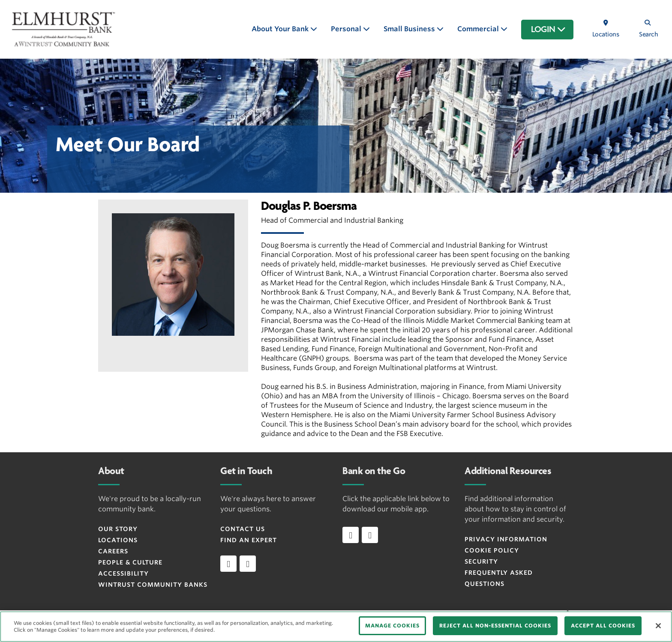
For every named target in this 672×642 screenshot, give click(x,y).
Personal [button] (347, 29)
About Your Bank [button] (281, 29)
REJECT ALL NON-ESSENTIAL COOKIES (495, 626)
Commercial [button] (479, 29)
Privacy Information (506, 539)
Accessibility (123, 573)
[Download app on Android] (370, 535)
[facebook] (228, 564)
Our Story (118, 529)
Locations (118, 540)
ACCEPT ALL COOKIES (603, 626)
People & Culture (130, 562)
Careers (113, 551)
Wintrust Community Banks (153, 585)
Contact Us (243, 529)
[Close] (658, 626)
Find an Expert (249, 540)
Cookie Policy (492, 550)
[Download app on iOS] (351, 535)
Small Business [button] (410, 29)
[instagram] (248, 564)
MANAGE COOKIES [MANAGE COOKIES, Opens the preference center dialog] (392, 626)
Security (481, 561)
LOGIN (548, 30)
